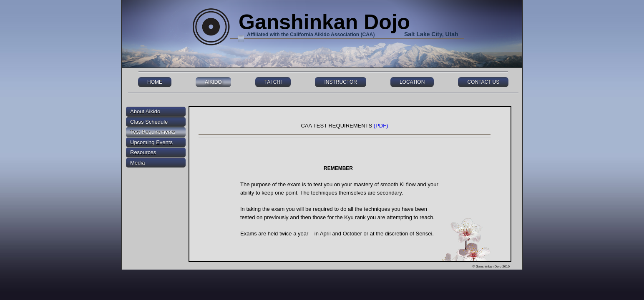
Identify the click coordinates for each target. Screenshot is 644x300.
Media (137, 163)
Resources (143, 152)
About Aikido (145, 111)
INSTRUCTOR (340, 82)
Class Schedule (149, 122)
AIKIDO (213, 82)
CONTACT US (483, 82)
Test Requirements (153, 132)
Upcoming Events (151, 142)
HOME (155, 82)
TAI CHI (273, 82)
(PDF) (381, 126)
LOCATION (412, 82)
